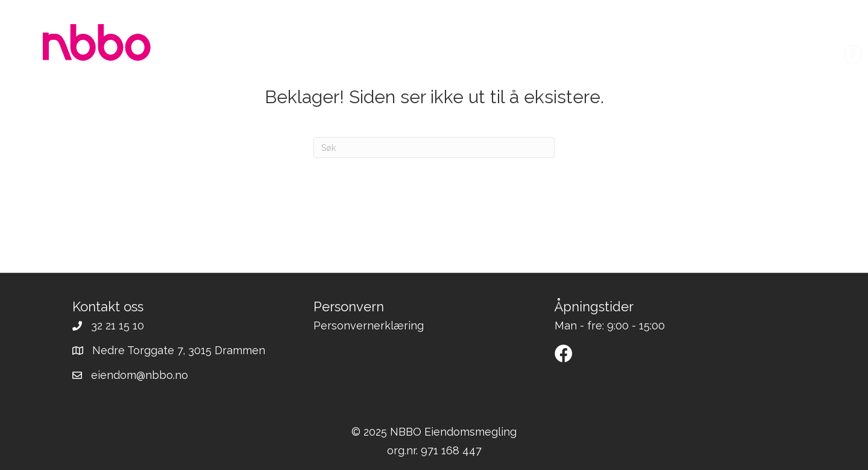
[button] (564, 354)
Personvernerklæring (369, 326)
